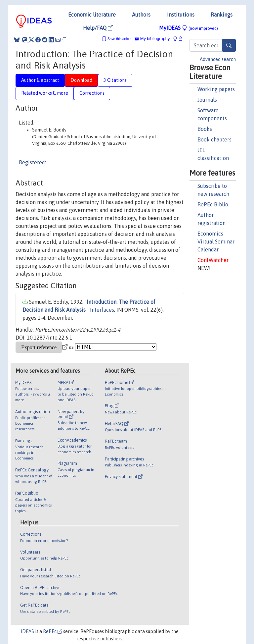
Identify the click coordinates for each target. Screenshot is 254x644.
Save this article (119, 39)
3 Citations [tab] (115, 80)
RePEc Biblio (213, 204)
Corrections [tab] (92, 93)
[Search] (229, 45)
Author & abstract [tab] (40, 80)
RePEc (53, 631)
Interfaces (102, 310)
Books (205, 129)
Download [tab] (81, 80)
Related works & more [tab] (45, 93)
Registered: (32, 162)
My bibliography (152, 39)
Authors (141, 15)
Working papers (216, 89)
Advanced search (218, 59)
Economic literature (92, 15)
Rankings (222, 15)
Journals (207, 100)
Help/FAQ (98, 28)
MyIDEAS (189, 28)
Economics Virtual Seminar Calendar (216, 241)
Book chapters (214, 139)
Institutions (181, 15)
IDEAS (27, 631)
